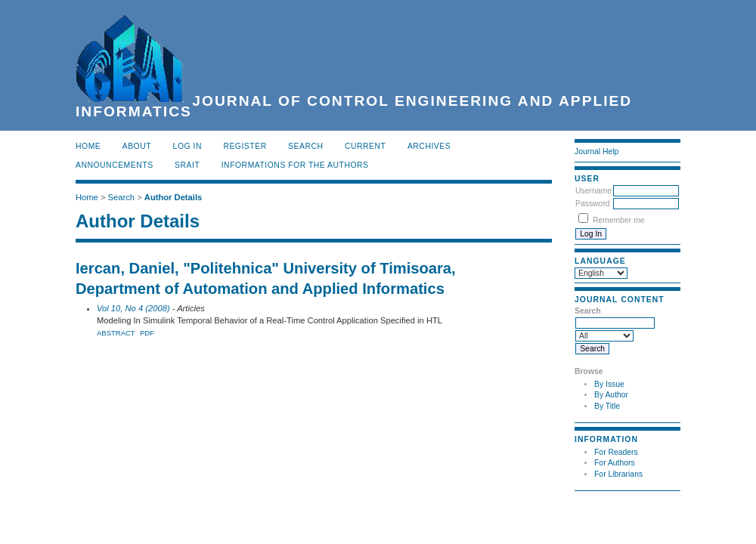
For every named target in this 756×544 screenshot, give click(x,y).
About (137, 146)
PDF (147, 333)
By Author (611, 395)
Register (245, 146)
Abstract (116, 333)
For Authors (615, 463)
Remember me (619, 220)
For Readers (616, 452)
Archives (429, 146)
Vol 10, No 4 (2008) (133, 308)
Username (593, 191)
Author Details (173, 197)
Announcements (115, 165)
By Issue (609, 384)
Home (88, 146)
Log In (187, 146)
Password (593, 204)
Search (305, 146)
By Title (607, 406)
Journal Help (596, 151)
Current (365, 146)
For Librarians (618, 474)
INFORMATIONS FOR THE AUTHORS (295, 165)
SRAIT (187, 165)
